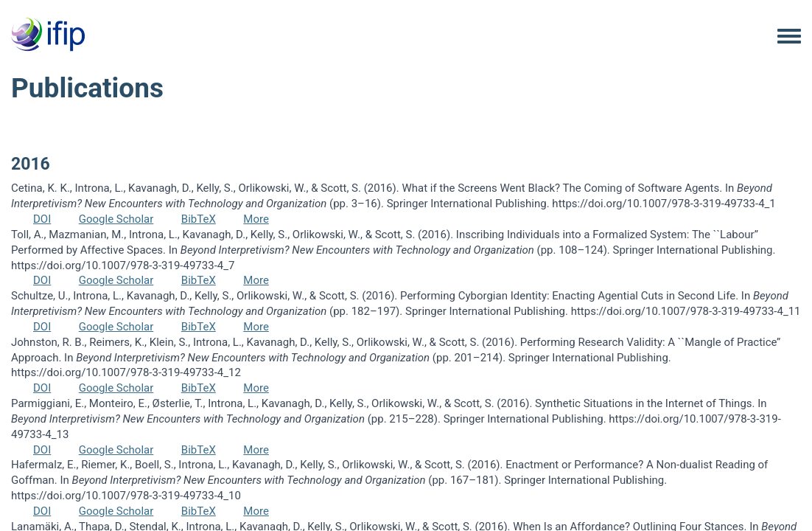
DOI (42, 219)
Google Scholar (116, 219)
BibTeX (199, 219)
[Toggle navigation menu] (789, 37)
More (256, 219)
